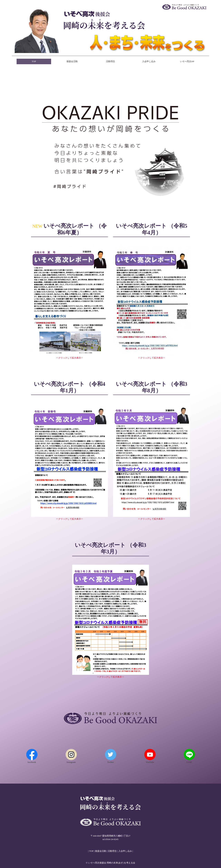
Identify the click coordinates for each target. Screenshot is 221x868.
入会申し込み (149, 61)
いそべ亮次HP (187, 61)
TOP (34, 61)
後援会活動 (72, 61)
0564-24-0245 (112, 839)
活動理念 (110, 61)
